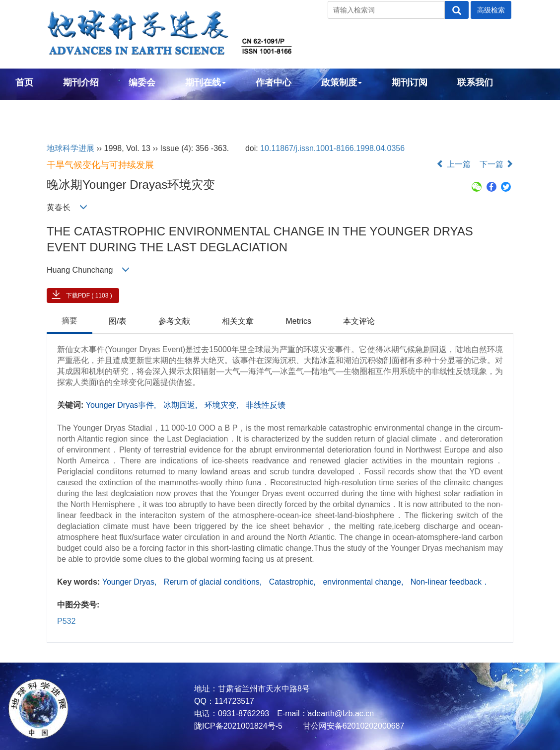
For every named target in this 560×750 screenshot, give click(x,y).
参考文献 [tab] (174, 321)
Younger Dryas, (131, 582)
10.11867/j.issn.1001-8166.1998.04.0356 (332, 148)
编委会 (142, 82)
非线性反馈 (266, 405)
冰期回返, (181, 405)
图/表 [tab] (118, 321)
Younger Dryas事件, (122, 405)
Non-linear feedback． (450, 582)
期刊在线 (206, 82)
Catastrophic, (294, 582)
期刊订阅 (410, 82)
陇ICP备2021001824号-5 (238, 726)
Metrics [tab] (298, 321)
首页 (24, 82)
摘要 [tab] (70, 321)
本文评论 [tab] (359, 321)
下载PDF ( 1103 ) (89, 296)
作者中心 (274, 82)
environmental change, (364, 582)
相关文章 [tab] (238, 321)
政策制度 (342, 82)
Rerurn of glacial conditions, (214, 582)
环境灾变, (223, 405)
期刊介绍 (81, 82)
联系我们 (475, 82)
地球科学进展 (70, 148)
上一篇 (453, 164)
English (32, 109)
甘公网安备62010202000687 (352, 726)
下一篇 (496, 164)
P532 (66, 621)
